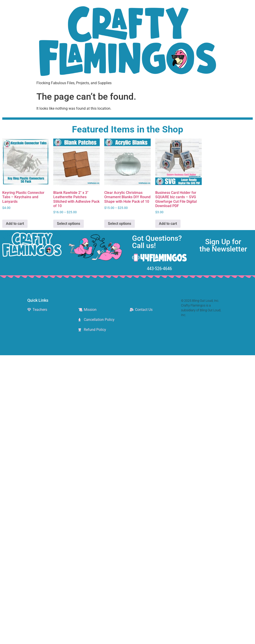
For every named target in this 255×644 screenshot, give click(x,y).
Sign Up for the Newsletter (223, 245)
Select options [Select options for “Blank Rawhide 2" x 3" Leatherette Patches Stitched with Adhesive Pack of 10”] (69, 224)
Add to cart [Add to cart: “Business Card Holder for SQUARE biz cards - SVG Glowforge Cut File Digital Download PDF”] (168, 224)
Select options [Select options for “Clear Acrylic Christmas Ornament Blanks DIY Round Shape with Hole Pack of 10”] (120, 224)
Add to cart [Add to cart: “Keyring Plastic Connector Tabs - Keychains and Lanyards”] (15, 224)
